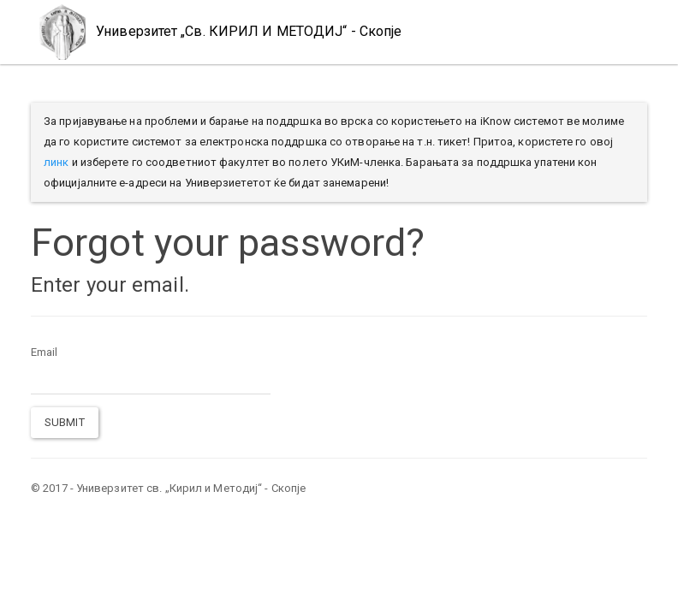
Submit (65, 422)
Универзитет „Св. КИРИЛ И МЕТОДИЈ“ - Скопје (216, 32)
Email (45, 352)
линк (56, 162)
